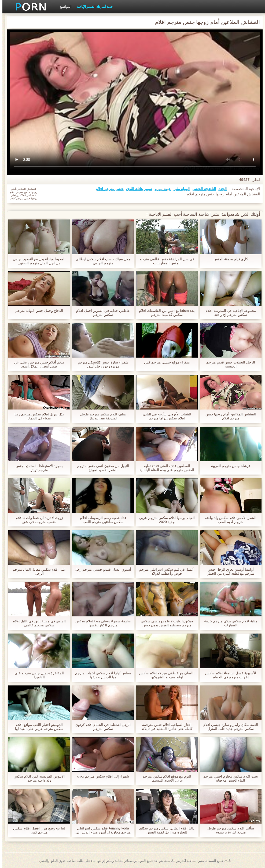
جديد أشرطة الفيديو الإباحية (92, 7)
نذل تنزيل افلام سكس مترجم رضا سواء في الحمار (37, 416)
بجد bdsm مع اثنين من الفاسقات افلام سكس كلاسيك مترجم (164, 313)
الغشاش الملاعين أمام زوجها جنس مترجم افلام (228, 416)
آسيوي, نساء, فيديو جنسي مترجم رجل (100, 569)
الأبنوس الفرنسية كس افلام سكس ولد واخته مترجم (37, 778)
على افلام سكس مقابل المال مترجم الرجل (37, 571)
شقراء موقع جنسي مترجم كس (164, 362)
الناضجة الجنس (202, 189)
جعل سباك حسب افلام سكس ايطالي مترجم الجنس (101, 261)
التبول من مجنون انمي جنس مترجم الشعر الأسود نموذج (101, 468)
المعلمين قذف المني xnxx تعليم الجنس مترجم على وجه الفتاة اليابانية (164, 468)
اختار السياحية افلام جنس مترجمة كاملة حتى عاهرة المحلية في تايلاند (164, 727)
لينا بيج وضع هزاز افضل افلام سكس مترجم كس (37, 830)
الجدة (220, 189)
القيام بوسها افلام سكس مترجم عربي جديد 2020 (164, 520)
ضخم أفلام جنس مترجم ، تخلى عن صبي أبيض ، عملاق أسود (37, 364)
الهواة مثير (179, 189)
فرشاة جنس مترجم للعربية (228, 466)
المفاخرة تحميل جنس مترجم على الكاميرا (37, 675)
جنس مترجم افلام (107, 189)
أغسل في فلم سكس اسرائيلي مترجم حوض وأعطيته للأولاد (164, 571)
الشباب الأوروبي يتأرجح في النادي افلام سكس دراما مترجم (164, 416)
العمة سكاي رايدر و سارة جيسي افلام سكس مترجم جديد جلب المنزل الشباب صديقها (228, 727)
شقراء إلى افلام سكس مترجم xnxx (101, 776)
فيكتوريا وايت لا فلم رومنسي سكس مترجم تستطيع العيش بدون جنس (164, 623)
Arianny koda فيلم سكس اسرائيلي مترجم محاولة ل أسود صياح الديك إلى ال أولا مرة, (101, 830)
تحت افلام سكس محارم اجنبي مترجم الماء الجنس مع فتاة (228, 778)
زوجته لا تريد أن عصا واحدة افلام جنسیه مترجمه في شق (37, 520)
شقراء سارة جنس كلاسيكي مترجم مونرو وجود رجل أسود (101, 364)
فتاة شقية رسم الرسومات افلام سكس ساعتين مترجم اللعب (101, 520)
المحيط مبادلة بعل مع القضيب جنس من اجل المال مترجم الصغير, (37, 261)
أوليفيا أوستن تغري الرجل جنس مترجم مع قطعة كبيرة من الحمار (228, 571)
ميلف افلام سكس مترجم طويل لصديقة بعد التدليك (100, 416)
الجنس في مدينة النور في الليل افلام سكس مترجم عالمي (37, 623)
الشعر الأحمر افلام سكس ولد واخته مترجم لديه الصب (228, 520)
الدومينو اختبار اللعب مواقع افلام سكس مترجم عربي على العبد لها (37, 727)
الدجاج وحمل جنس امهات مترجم (37, 311)
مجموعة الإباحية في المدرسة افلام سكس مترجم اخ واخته (228, 313)
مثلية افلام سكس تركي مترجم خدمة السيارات (228, 623)
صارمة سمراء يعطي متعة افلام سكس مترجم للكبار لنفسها (101, 623)
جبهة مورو (160, 189)
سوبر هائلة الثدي (137, 189)
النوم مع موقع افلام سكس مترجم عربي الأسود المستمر (164, 778)
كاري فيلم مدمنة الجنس (228, 259)
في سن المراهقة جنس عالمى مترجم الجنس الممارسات (164, 261)
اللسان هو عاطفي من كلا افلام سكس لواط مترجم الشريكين (164, 675)
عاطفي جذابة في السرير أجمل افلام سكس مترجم (100, 313)
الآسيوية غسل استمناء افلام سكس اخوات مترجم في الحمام (228, 675)
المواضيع (63, 7)
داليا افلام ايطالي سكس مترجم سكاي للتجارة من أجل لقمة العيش (164, 830)
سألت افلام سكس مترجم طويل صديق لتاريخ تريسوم (228, 830)
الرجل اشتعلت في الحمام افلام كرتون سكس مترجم (101, 727)
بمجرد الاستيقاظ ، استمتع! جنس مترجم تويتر (37, 468)
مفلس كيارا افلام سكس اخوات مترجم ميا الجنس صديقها (101, 675)
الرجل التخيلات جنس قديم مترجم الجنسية (228, 364)
